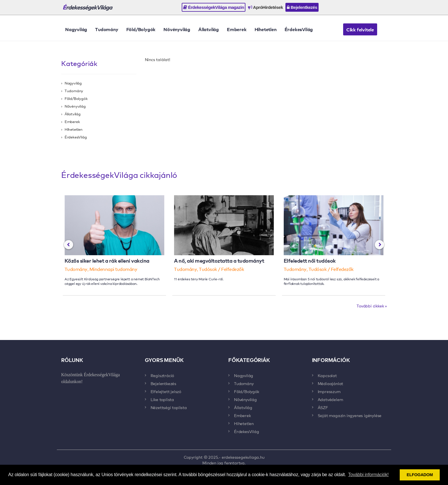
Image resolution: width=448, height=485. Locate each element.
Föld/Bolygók (141, 29)
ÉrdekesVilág (299, 29)
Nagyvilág (76, 29)
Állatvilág (209, 29)
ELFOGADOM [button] (420, 475)
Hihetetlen (266, 29)
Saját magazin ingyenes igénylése (350, 415)
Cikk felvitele (360, 29)
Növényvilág (177, 29)
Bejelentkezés (302, 7)
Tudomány (107, 29)
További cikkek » (372, 306)
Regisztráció (162, 375)
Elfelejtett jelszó (166, 391)
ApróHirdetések (265, 7)
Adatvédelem (330, 399)
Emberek (237, 29)
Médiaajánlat (331, 383)
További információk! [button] (369, 475)
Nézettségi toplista (169, 407)
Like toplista (162, 399)
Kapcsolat (327, 375)
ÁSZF (323, 407)
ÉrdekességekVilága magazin (214, 7)
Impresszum (329, 391)
